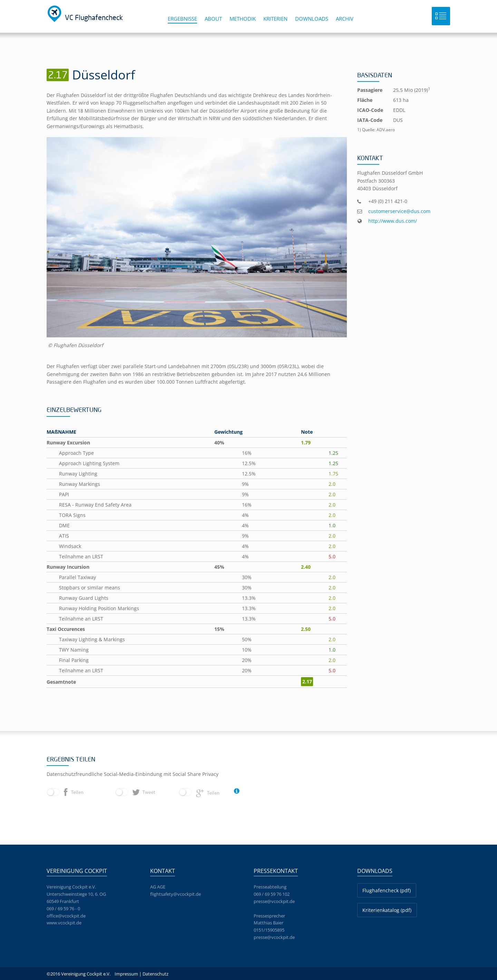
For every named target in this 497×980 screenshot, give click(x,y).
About (213, 19)
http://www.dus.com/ (393, 221)
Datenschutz (155, 974)
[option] (197, 243)
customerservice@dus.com (399, 211)
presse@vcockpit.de (274, 901)
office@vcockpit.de (66, 916)
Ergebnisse (182, 19)
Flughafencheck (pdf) (387, 890)
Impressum (126, 974)
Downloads (312, 19)
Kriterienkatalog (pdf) (387, 910)
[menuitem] (186, 22)
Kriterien (275, 19)
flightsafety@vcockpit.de (176, 894)
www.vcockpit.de (64, 923)
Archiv (345, 19)
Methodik (243, 19)
